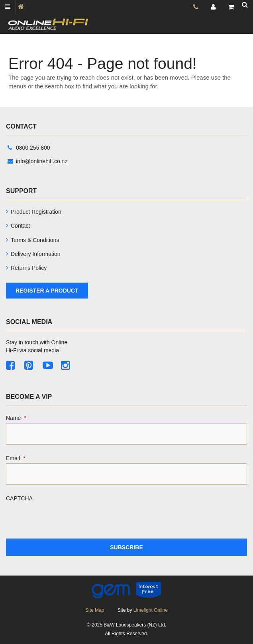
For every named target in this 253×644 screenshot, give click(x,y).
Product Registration (36, 212)
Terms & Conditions (35, 240)
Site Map (95, 610)
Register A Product (47, 291)
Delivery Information (36, 254)
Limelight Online (151, 610)
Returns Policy (29, 268)
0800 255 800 (29, 148)
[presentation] (67, 519)
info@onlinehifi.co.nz (37, 161)
